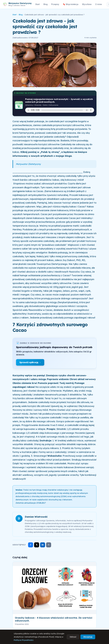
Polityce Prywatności (24, 640)
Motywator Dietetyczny (28, 164)
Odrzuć (73, 637)
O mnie (98, 4)
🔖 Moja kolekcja (71, 4)
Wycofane (87, 4)
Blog (46, 4)
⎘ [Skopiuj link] (49, 545)
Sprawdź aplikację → (30, 362)
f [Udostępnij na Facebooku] (31, 545)
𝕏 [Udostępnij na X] (37, 545)
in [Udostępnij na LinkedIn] (43, 545)
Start (38, 4)
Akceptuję (88, 637)
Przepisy (55, 4)
